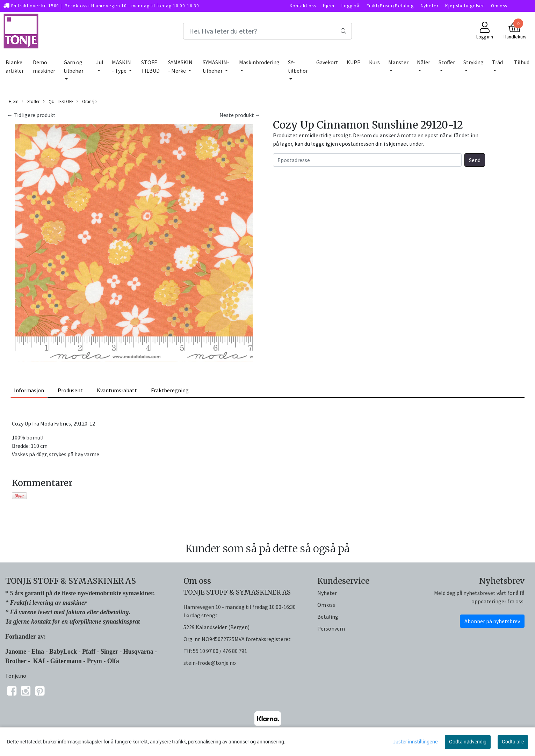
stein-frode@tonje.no (210, 663)
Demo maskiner (44, 66)
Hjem (329, 6)
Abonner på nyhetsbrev (492, 621)
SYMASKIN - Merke (180, 66)
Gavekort (327, 62)
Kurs (374, 62)
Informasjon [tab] (29, 390)
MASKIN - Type (121, 66)
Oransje (86, 101)
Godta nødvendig (468, 742)
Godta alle (513, 742)
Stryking (473, 62)
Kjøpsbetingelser (465, 6)
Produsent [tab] (70, 390)
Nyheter (430, 6)
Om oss (499, 6)
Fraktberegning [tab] (170, 390)
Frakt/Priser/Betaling (390, 6)
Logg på (350, 6)
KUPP (354, 62)
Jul (100, 62)
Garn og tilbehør (74, 66)
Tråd (497, 62)
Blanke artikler (15, 66)
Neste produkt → (240, 115)
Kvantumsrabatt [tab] (117, 390)
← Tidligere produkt (31, 115)
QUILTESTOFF (58, 101)
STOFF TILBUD (150, 66)
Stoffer (447, 62)
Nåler (424, 62)
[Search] (268, 31)
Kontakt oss (303, 6)
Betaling (328, 617)
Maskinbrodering (259, 62)
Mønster (398, 62)
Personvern (331, 628)
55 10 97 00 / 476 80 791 (220, 651)
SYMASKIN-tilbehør (216, 66)
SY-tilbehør (298, 66)
